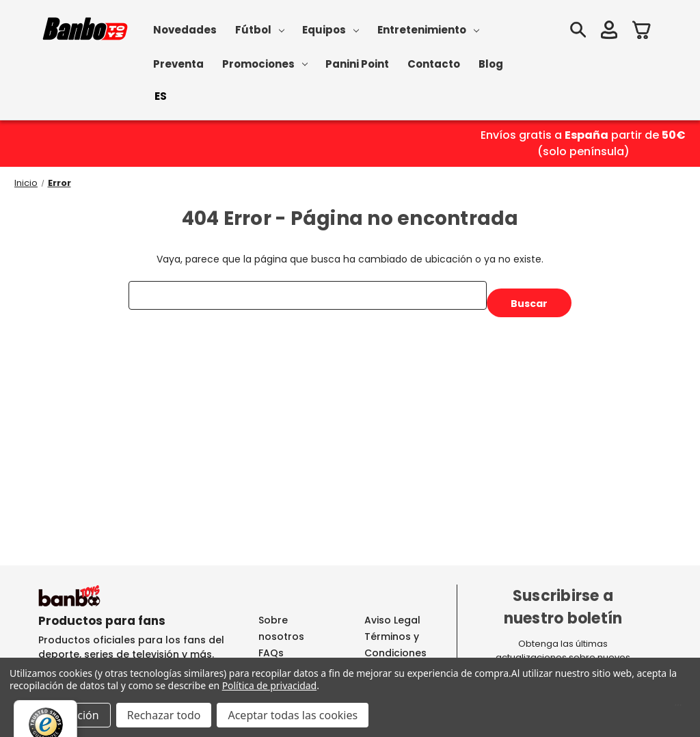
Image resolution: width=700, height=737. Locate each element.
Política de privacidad (269, 685)
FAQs (271, 653)
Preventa (178, 64)
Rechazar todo (164, 715)
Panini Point (357, 64)
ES (161, 96)
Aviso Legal (392, 620)
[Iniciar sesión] (609, 32)
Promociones (265, 64)
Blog (491, 64)
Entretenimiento (428, 30)
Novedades (185, 30)
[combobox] (161, 96)
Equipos (331, 30)
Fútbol (260, 30)
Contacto (434, 64)
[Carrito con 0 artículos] (642, 32)
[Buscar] (578, 32)
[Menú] (678, 708)
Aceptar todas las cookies (293, 715)
